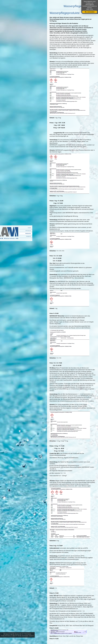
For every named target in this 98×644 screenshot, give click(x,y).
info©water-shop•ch (28, 636)
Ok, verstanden (90, 12)
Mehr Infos (90, 9)
